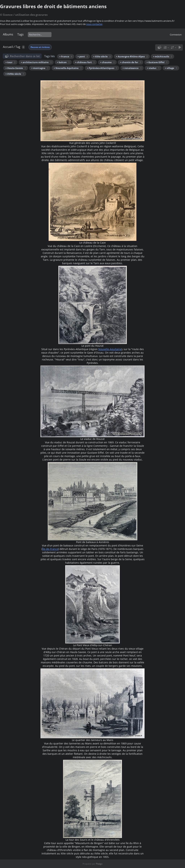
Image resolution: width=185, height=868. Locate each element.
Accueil (8, 47)
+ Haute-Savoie (16, 68)
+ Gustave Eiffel (157, 62)
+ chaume (107, 62)
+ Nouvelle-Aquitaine (68, 68)
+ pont (83, 56)
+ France (66, 56)
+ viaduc (153, 68)
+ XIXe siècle (102, 56)
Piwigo (99, 864)
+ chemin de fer (131, 62)
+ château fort (85, 62)
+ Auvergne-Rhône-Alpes (132, 56)
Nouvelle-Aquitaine (110, 349)
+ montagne (40, 68)
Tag (18, 47)
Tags (21, 34)
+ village (171, 68)
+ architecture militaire (36, 62)
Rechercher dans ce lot (25, 56)
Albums (8, 34)
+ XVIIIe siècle (15, 74)
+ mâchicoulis (163, 56)
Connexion (176, 35)
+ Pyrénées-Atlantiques (102, 68)
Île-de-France (50, 549)
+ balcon (63, 62)
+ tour (10, 62)
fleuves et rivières (40, 47)
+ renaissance (132, 68)
